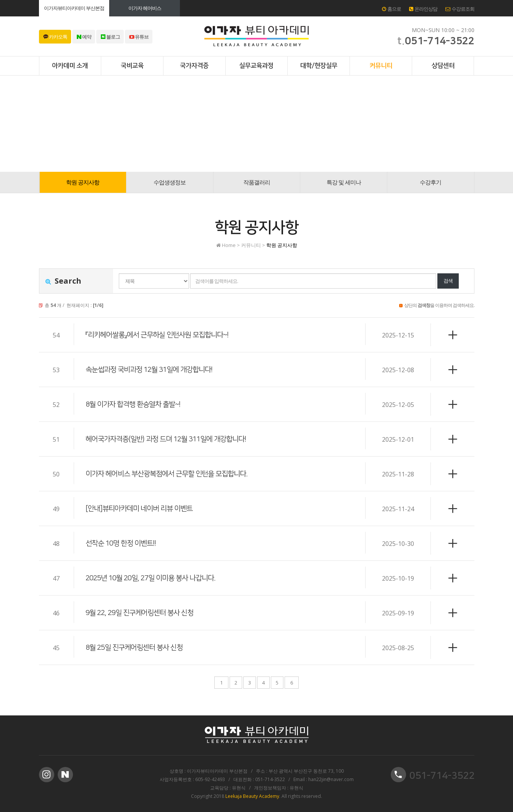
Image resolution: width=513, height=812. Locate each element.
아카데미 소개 (70, 66)
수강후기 (430, 182)
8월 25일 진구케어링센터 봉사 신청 (137, 647)
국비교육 (132, 66)
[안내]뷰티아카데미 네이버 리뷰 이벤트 (142, 509)
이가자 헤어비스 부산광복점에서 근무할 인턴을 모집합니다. (171, 474)
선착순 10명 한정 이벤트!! (123, 543)
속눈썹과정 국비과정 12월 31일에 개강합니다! (153, 370)
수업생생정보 (170, 182)
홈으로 (392, 9)
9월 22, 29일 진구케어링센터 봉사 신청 (143, 613)
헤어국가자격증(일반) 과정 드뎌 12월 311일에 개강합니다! (171, 439)
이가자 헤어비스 (145, 8)
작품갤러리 (257, 182)
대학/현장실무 (319, 66)
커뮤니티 (381, 66)
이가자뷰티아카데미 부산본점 (74, 8)
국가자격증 (194, 66)
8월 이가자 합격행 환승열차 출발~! (136, 404)
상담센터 (443, 66)
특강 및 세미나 (344, 182)
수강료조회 (460, 9)
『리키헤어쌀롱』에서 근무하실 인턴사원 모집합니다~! (161, 335)
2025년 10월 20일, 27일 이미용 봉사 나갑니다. (155, 578)
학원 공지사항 (83, 182)
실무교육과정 (256, 66)
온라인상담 (423, 9)
